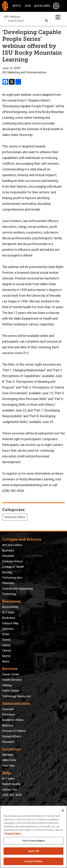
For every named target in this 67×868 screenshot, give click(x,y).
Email (6, 634)
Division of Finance (14, 731)
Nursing (7, 572)
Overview (8, 709)
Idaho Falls (9, 760)
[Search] (56, 6)
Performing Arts (12, 578)
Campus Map (10, 623)
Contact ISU (9, 790)
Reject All (33, 851)
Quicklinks (42, 6)
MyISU (6, 656)
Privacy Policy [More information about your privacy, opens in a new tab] (13, 833)
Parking (7, 685)
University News (15, 517)
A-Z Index (8, 612)
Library (6, 645)
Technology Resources (16, 696)
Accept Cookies (33, 861)
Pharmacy (8, 583)
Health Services (12, 680)
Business (8, 550)
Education (8, 556)
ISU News (12, 17)
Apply (17, 6)
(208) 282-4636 (12, 795)
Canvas (7, 651)
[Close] (63, 811)
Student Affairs (12, 736)
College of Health (13, 567)
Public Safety (11, 691)
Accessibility (10, 607)
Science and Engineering (17, 589)
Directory (8, 629)
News (6, 661)
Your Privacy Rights (33, 841)
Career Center (11, 674)
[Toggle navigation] (58, 17)
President (8, 715)
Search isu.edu (11, 784)
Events (6, 640)
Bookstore (9, 618)
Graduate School (12, 561)
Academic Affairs (13, 720)
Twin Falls (8, 766)
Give (28, 6)
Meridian (8, 755)
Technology (9, 594)
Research (8, 742)
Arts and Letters (12, 545)
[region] (33, 837)
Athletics (8, 725)
